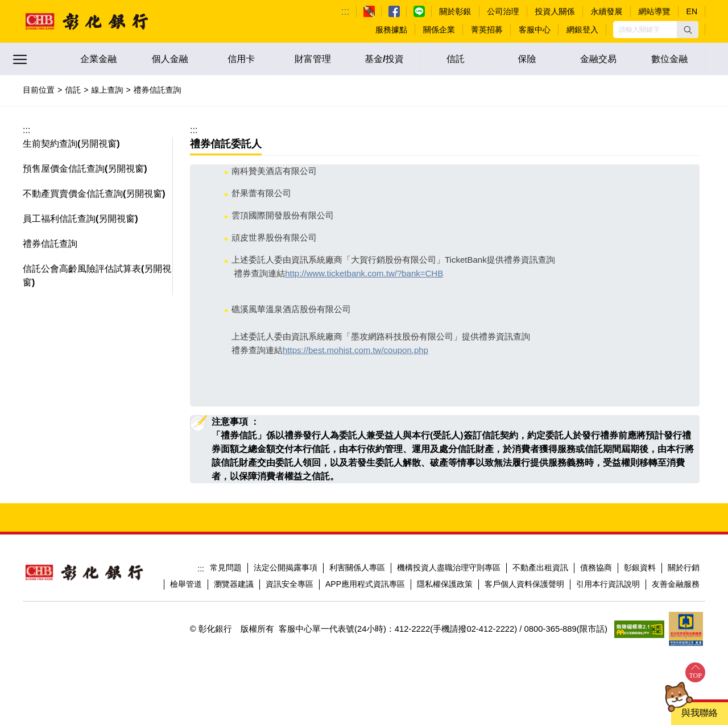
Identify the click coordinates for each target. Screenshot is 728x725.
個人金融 (170, 59)
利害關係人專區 (357, 567)
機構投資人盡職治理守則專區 (449, 567)
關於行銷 (684, 567)
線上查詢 (107, 90)
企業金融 (98, 59)
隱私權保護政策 (445, 584)
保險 (527, 59)
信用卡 (241, 59)
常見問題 (226, 567)
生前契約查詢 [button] (50, 144)
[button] (688, 30)
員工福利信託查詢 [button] (59, 219)
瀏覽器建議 (234, 584)
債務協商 (596, 567)
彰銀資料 (640, 567)
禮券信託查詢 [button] (50, 244)
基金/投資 (384, 59)
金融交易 (598, 59)
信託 (456, 59)
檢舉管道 (186, 584)
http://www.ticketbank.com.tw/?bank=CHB (364, 273)
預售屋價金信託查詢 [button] (64, 169)
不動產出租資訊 (540, 567)
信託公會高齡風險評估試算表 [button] (82, 269)
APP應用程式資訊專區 (365, 584)
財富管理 (313, 59)
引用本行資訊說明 (608, 584)
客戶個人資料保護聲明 (524, 584)
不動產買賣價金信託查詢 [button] (73, 194)
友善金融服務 (676, 584)
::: (346, 11)
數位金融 (669, 59)
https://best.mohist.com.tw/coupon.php (355, 350)
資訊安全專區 (289, 584)
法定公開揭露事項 (286, 567)
